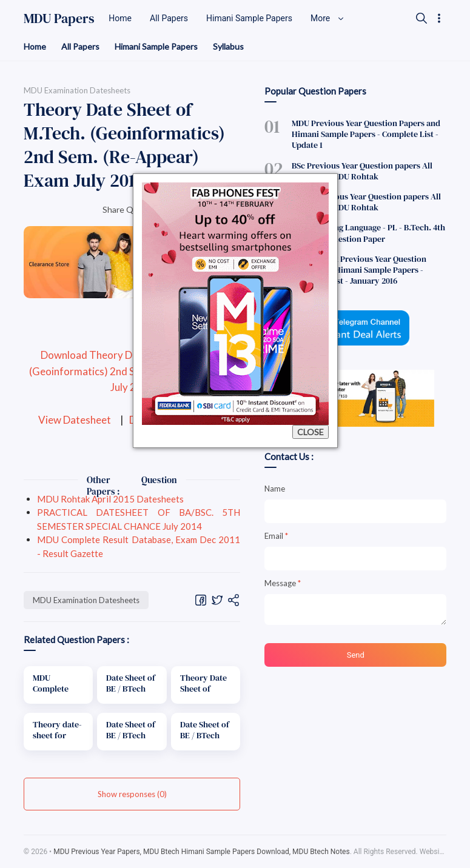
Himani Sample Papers (156, 46)
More (327, 18)
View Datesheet (75, 420)
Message (283, 583)
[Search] (421, 18)
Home (35, 46)
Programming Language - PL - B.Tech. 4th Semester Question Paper (368, 233)
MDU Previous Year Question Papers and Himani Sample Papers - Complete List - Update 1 (366, 134)
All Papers (80, 46)
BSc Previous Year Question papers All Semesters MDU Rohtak (362, 171)
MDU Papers (59, 18)
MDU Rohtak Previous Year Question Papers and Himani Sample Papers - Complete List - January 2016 (359, 270)
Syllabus (228, 46)
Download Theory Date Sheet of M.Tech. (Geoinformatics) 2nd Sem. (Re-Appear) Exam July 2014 (132, 371)
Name (275, 489)
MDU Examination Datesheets (86, 600)
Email (276, 536)
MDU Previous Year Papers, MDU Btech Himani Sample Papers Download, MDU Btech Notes (202, 852)
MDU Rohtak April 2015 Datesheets (110, 499)
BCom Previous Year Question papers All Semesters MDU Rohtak (366, 202)
